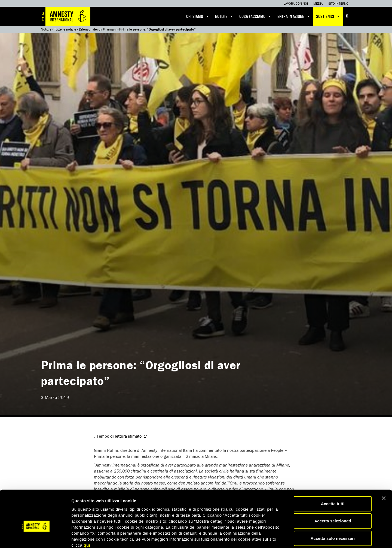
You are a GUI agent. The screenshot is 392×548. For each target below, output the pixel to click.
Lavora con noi (296, 3)
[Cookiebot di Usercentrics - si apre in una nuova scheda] (35, 537)
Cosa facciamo (256, 16)
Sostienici (328, 16)
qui (87, 515)
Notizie (224, 16)
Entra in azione (294, 16)
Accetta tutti (333, 474)
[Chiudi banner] (384, 468)
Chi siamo (198, 16)
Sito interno (338, 3)
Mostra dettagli (286, 537)
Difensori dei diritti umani (98, 29)
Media (318, 3)
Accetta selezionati (333, 491)
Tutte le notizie (65, 29)
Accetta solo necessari (333, 509)
